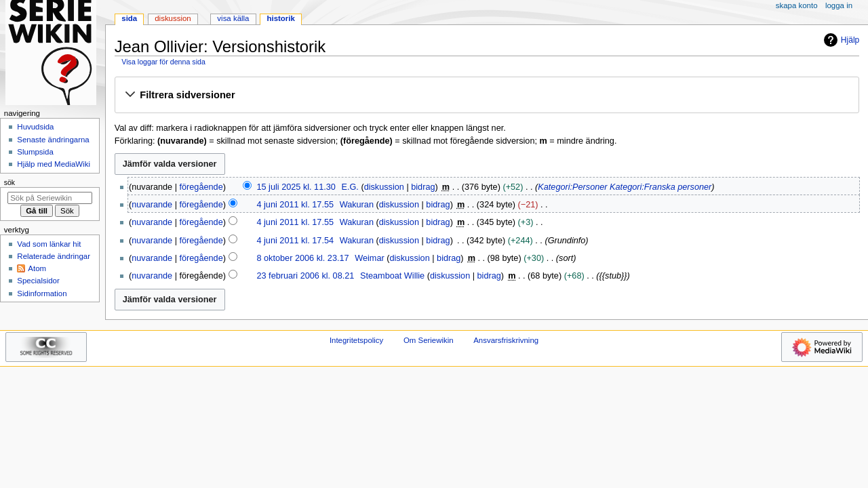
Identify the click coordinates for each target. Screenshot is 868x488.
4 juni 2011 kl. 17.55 (295, 205)
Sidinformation (42, 293)
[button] (487, 96)
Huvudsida (35, 127)
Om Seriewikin (429, 340)
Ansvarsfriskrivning (506, 340)
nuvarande (152, 205)
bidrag (423, 187)
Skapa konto (797, 5)
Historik (281, 18)
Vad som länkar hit (49, 244)
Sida (129, 18)
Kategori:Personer (572, 187)
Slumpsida (35, 152)
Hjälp (840, 40)
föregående (201, 187)
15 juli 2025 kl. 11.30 (296, 187)
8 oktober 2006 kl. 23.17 (302, 258)
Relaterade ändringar (54, 256)
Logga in (839, 5)
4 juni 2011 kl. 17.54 (295, 241)
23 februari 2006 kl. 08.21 (305, 276)
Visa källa (233, 18)
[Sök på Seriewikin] (50, 198)
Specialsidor (38, 281)
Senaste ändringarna (53, 140)
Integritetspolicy (356, 340)
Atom (37, 268)
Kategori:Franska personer (660, 187)
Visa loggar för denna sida (163, 62)
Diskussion (173, 18)
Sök (9, 182)
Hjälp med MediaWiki (54, 164)
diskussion (384, 187)
